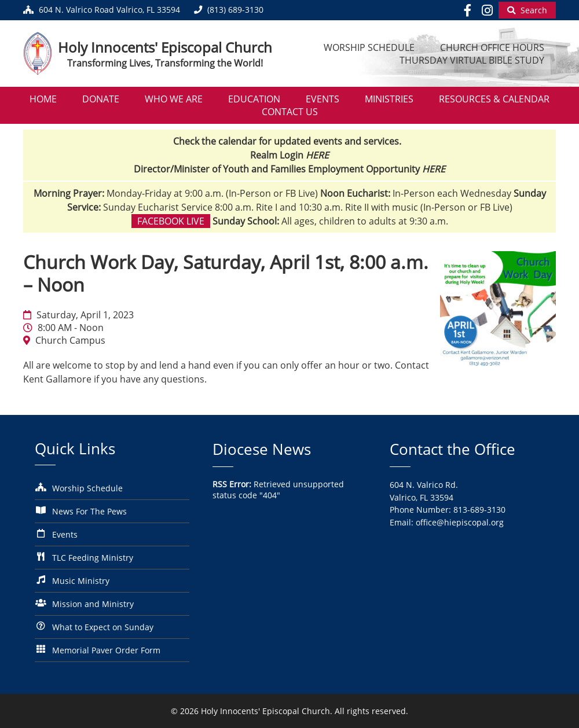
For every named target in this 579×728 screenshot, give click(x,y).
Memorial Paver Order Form (106, 650)
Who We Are (174, 99)
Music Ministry (81, 581)
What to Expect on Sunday (103, 627)
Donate (101, 99)
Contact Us (290, 112)
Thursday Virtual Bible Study (472, 60)
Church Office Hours (492, 47)
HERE (317, 155)
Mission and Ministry (93, 604)
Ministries (389, 99)
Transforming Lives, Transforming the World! (165, 63)
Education (254, 99)
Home (43, 99)
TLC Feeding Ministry (93, 558)
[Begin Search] (527, 10)
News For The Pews (89, 511)
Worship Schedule (369, 47)
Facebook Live (171, 221)
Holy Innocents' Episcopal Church (165, 47)
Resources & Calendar (494, 99)
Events (323, 99)
